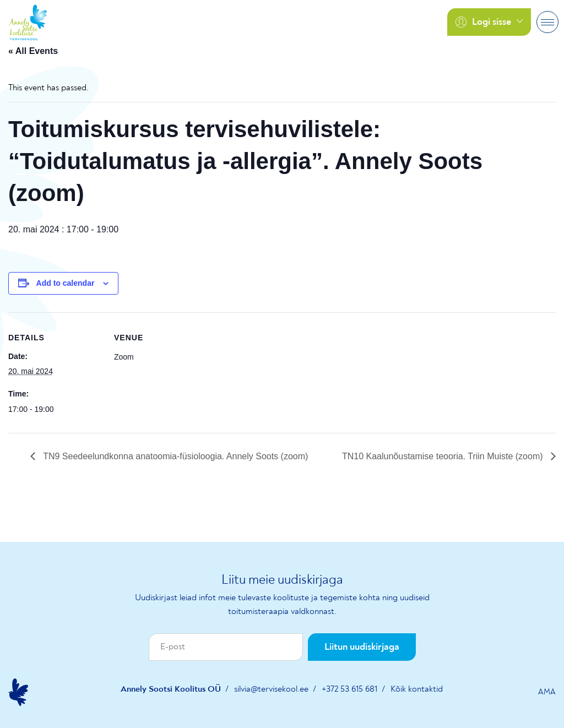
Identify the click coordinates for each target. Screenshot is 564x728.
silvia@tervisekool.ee (271, 689)
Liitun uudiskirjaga (362, 647)
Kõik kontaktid (417, 689)
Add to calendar (66, 283)
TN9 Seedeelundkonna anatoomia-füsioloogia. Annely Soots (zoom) (174, 456)
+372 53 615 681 (349, 689)
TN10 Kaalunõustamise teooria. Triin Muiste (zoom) (444, 456)
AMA (547, 692)
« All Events (33, 51)
